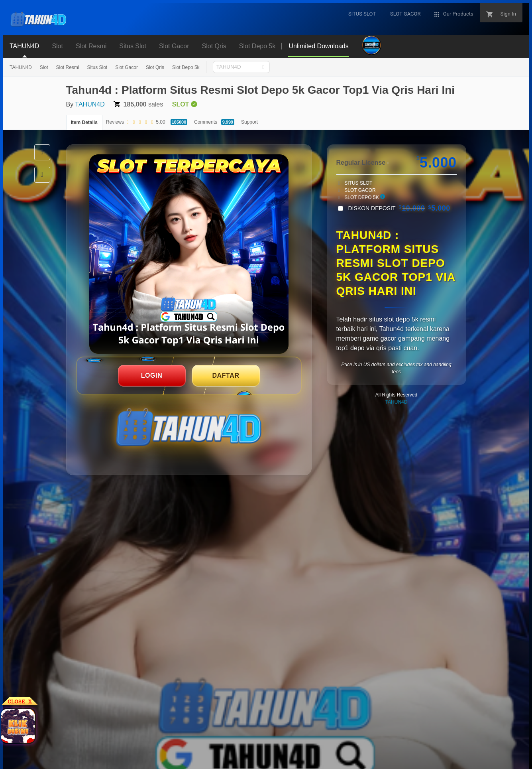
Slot (44, 67)
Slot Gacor (127, 67)
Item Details (84, 122)
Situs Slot (97, 67)
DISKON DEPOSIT (399, 208)
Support (249, 122)
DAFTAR (226, 376)
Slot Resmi (67, 67)
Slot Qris (155, 67)
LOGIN (152, 376)
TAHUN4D (21, 67)
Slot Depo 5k (186, 67)
